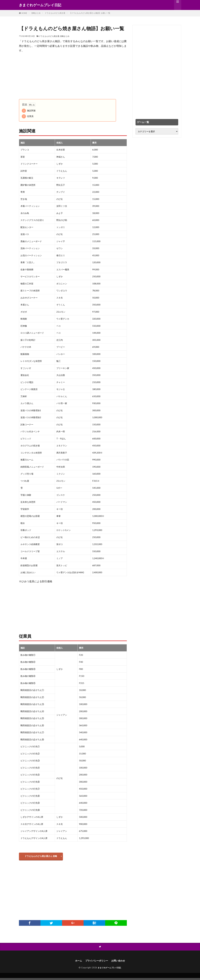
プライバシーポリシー (96, 963)
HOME (24, 13)
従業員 (28, 116)
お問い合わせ (120, 963)
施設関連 (29, 111)
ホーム (76, 963)
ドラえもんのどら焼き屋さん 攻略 (42, 857)
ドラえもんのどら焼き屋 (55, 13)
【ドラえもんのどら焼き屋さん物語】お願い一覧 (90, 13)
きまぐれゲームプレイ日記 (40, 5)
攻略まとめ (36, 13)
